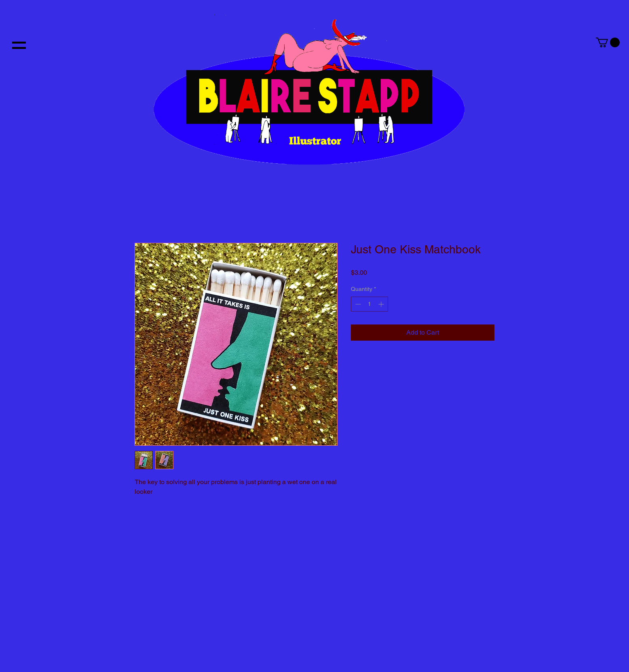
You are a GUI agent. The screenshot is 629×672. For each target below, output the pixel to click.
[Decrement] (357, 304)
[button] (19, 45)
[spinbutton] (369, 304)
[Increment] (382, 304)
